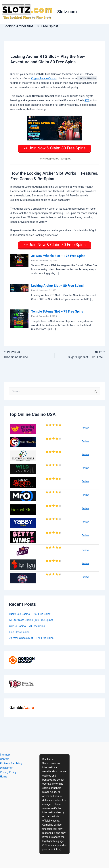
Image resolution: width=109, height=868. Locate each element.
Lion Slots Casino (19, 632)
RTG (87, 100)
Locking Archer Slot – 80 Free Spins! (57, 286)
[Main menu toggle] (105, 12)
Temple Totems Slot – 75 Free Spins (57, 311)
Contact (5, 759)
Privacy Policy (8, 772)
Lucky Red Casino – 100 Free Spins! (30, 614)
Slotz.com (67, 12)
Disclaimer (6, 768)
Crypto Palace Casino (44, 78)
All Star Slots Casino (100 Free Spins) (31, 620)
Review (85, 428)
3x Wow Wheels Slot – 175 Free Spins (58, 256)
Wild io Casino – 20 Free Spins (27, 626)
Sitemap (5, 755)
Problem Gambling (11, 763)
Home (4, 777)
